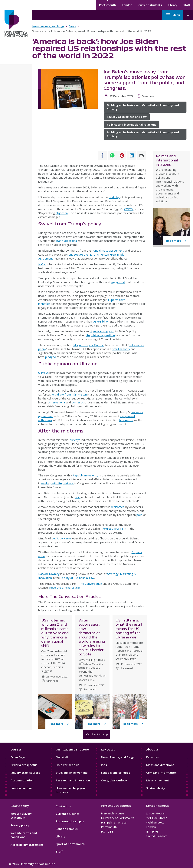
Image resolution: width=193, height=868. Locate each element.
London (127, 5)
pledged (51, 357)
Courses (16, 749)
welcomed (118, 507)
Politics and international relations (132, 124)
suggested (118, 282)
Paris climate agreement (108, 250)
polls (139, 515)
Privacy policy (20, 825)
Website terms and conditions (24, 835)
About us (152, 749)
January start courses (25, 773)
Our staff (62, 757)
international (57, 402)
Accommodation (22, 780)
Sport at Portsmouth (70, 844)
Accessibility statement (27, 845)
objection (62, 213)
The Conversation (90, 584)
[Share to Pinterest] (122, 155)
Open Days (18, 757)
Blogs (72, 26)
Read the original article (64, 588)
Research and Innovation (73, 780)
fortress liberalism (114, 528)
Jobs (104, 765)
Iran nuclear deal (67, 241)
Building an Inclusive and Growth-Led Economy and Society (143, 107)
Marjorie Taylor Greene (89, 345)
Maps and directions (160, 765)
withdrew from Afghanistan (69, 394)
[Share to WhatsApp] (112, 155)
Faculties (152, 757)
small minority (121, 349)
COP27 (129, 209)
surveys (75, 440)
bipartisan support (102, 331)
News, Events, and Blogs (118, 757)
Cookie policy (20, 806)
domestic (78, 402)
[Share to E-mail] (142, 155)
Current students (150, 5)
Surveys (43, 373)
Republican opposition (101, 335)
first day (114, 197)
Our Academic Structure (72, 749)
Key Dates (108, 749)
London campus (21, 788)
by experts (126, 420)
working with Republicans (57, 483)
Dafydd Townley (49, 574)
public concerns (62, 538)
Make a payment (158, 780)
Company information (161, 773)
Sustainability (156, 788)
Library (173, 5)
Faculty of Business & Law (77, 578)
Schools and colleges (116, 773)
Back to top (96, 734)
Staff (187, 5)
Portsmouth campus (70, 821)
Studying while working (72, 773)
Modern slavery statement (21, 815)
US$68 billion (101, 321)
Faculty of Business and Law (127, 117)
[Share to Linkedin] (132, 155)
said (78, 497)
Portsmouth (108, 5)
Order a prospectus (24, 765)
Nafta (42, 264)
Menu (173, 15)
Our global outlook (114, 780)
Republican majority (85, 475)
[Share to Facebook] (102, 155)
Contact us (63, 806)
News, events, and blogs (48, 26)
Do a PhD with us (67, 765)
